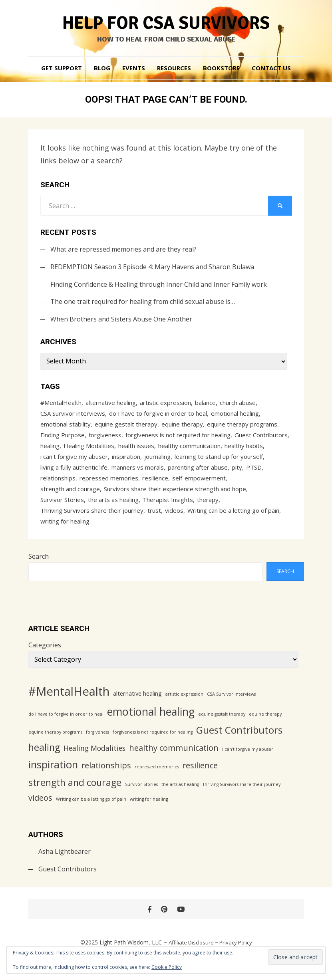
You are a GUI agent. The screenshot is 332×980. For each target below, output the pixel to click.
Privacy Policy (236, 942)
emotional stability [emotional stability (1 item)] (66, 424)
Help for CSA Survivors (166, 23)
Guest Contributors (68, 869)
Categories (45, 645)
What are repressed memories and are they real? (123, 249)
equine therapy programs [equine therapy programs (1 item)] (242, 424)
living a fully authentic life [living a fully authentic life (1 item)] (74, 467)
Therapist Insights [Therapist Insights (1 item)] (168, 500)
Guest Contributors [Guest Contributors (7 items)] (261, 435)
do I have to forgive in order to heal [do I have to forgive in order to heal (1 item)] (158, 413)
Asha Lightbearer (65, 851)
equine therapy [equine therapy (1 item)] (182, 424)
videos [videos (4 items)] (174, 510)
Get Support (62, 68)
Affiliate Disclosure (191, 942)
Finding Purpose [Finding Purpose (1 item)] (63, 435)
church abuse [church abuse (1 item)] (238, 403)
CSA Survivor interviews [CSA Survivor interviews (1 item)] (73, 413)
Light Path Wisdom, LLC (131, 942)
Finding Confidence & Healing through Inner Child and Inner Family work (159, 284)
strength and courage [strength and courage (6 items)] (70, 489)
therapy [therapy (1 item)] (208, 500)
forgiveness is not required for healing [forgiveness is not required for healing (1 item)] (178, 435)
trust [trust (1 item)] (154, 510)
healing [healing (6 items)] (50, 446)
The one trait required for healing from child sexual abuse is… (143, 302)
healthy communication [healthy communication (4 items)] (189, 446)
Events (134, 68)
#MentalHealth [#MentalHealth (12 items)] (61, 403)
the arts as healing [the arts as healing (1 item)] (113, 500)
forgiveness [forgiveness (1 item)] (105, 435)
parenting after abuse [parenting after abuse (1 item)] (198, 467)
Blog (102, 68)
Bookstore (221, 68)
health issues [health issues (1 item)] (136, 446)
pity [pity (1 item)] (237, 467)
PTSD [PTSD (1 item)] (254, 467)
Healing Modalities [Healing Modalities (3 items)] (89, 446)
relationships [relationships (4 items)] (58, 478)
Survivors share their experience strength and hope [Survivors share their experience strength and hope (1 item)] (175, 489)
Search (39, 556)
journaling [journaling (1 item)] (157, 456)
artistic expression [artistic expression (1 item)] (165, 403)
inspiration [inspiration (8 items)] (126, 456)
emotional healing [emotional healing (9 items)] (235, 413)
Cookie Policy (167, 967)
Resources (174, 68)
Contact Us (271, 68)
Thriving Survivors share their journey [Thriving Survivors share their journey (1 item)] (92, 510)
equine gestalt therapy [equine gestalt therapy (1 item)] (126, 424)
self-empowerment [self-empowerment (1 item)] (199, 478)
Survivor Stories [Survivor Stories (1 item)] (62, 500)
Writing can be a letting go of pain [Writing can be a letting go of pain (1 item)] (233, 510)
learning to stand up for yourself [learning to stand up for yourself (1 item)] (219, 456)
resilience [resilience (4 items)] (155, 478)
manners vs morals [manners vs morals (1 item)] (138, 467)
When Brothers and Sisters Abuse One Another (121, 319)
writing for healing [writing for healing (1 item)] (65, 521)
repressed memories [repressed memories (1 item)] (109, 478)
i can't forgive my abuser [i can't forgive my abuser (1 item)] (74, 456)
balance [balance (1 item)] (205, 403)
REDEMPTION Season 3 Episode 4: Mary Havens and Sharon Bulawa (152, 267)
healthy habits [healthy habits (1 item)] (244, 446)
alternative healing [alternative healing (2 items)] (111, 403)
